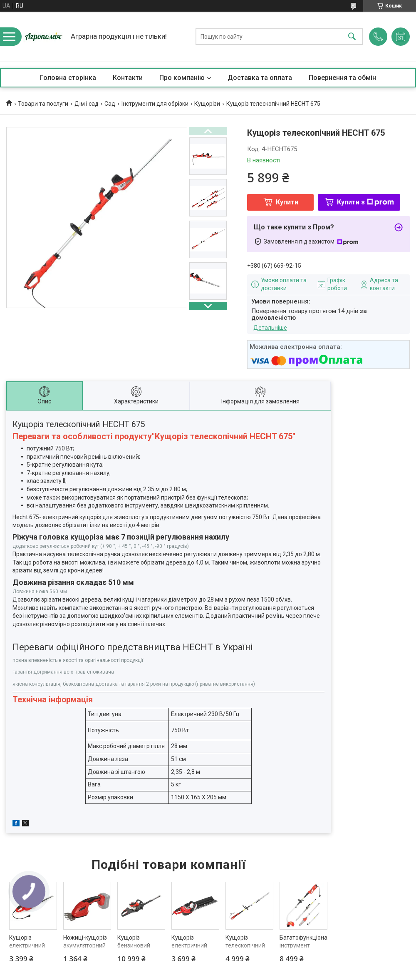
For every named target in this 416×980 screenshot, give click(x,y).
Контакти (128, 78)
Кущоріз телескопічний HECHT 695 (245, 946)
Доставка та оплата (260, 78)
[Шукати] (352, 37)
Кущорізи (207, 104)
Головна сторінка (68, 78)
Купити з (365, 202)
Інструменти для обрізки (155, 104)
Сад (110, 104)
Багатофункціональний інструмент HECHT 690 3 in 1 (303, 946)
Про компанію (182, 78)
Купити (287, 202)
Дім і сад (87, 104)
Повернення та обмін (342, 78)
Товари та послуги (43, 104)
